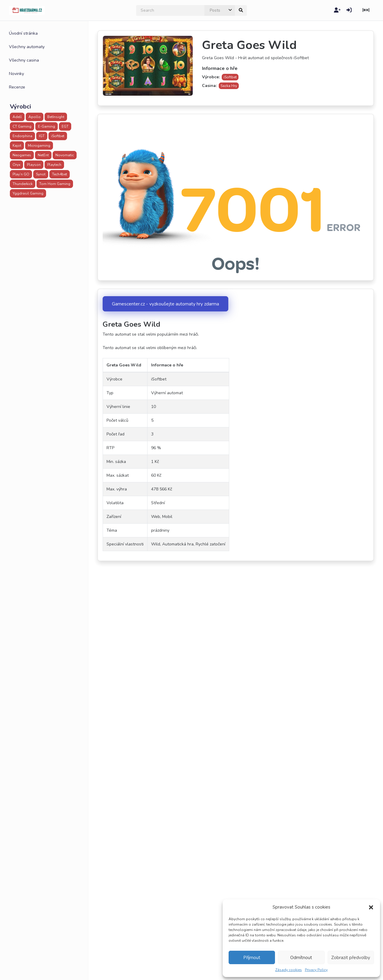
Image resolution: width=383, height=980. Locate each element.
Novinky (16, 74)
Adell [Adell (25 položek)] (17, 117)
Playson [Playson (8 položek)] (34, 165)
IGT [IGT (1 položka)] (42, 136)
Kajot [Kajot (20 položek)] (17, 146)
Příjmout (252, 958)
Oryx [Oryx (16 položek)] (16, 165)
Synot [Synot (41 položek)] (41, 174)
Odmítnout (301, 958)
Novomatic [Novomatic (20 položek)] (65, 155)
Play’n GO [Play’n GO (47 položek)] (21, 174)
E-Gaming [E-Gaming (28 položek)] (47, 126)
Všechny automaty (27, 47)
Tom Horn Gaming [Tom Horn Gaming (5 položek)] (55, 184)
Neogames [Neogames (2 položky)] (22, 155)
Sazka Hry (229, 86)
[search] (170, 10)
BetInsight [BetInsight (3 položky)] (56, 117)
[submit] (241, 10)
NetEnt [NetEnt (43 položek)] (43, 155)
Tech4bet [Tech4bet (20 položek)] (60, 174)
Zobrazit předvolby (351, 958)
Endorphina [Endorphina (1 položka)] (22, 136)
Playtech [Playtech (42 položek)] (54, 165)
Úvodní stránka (23, 33)
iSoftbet (230, 77)
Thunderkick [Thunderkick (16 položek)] (23, 184)
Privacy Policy (316, 970)
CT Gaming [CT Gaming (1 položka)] (22, 126)
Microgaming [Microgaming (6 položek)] (39, 146)
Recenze (17, 87)
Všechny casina (24, 60)
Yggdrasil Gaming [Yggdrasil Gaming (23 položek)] (28, 193)
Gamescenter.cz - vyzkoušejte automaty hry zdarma (165, 304)
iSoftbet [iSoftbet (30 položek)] (58, 136)
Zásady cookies (289, 970)
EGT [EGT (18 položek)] (65, 126)
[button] (371, 907)
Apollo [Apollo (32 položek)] (35, 117)
